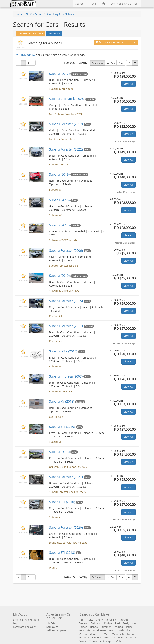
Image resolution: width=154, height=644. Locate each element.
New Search (54, 33)
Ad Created (97, 63)
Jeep (81, 630)
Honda (94, 627)
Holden (83, 627)
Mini (107, 634)
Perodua (84, 638)
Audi (82, 620)
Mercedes (95, 634)
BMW (90, 620)
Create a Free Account (26, 620)
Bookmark (21, 47)
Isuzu (129, 627)
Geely (126, 623)
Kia (88, 630)
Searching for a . (61, 14)
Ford (117, 623)
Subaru (134, 638)
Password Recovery (24, 627)
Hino (135, 623)
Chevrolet (111, 620)
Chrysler (124, 620)
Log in (17, 623)
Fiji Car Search (34, 14)
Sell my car (53, 627)
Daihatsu (96, 623)
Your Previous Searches (30, 33)
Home (19, 14)
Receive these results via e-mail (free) (116, 42)
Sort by (83, 63)
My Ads (51, 623)
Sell (94, 4)
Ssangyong (121, 638)
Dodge (108, 623)
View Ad (128, 84)
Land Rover (100, 630)
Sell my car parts (56, 630)
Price (121, 63)
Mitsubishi (118, 634)
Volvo (119, 641)
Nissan (131, 634)
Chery (99, 620)
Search (81, 4)
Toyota (93, 641)
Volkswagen (107, 641)
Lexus (112, 630)
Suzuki (83, 641)
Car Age (111, 63)
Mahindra (124, 630)
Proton (108, 638)
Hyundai (119, 627)
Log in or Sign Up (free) (125, 4)
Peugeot (96, 638)
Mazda (83, 634)
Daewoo (83, 623)
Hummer (106, 627)
